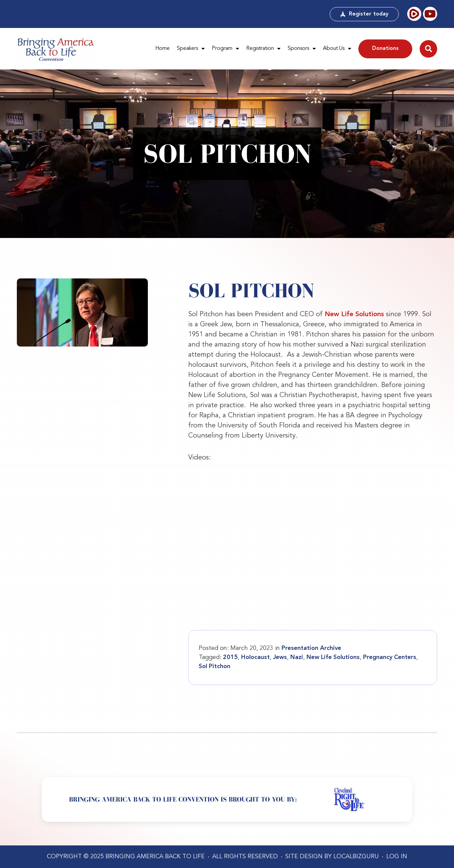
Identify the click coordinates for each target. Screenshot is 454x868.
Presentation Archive (311, 648)
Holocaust (255, 657)
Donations (385, 49)
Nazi (297, 657)
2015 (230, 657)
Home (163, 49)
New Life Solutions (354, 315)
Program (225, 49)
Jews (280, 657)
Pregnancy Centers (390, 657)
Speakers (191, 49)
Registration (263, 49)
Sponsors (302, 49)
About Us (337, 49)
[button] (428, 49)
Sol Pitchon (215, 666)
